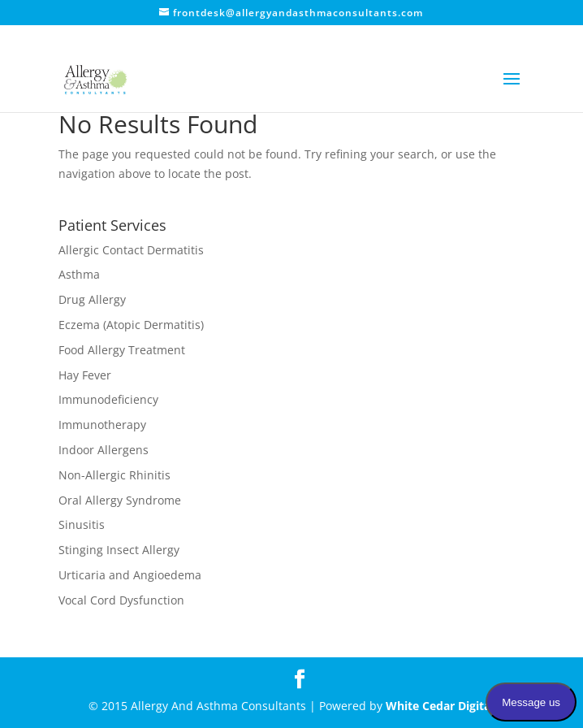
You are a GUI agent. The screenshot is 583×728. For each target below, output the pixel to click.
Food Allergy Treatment (122, 350)
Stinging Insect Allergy (119, 550)
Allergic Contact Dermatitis (131, 250)
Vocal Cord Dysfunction (121, 600)
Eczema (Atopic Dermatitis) (131, 325)
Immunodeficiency (108, 399)
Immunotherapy (102, 425)
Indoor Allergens (104, 450)
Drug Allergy (92, 299)
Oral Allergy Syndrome (120, 500)
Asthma (79, 274)
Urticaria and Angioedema (130, 575)
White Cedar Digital (440, 706)
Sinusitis (82, 524)
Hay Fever (85, 375)
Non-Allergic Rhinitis (114, 475)
